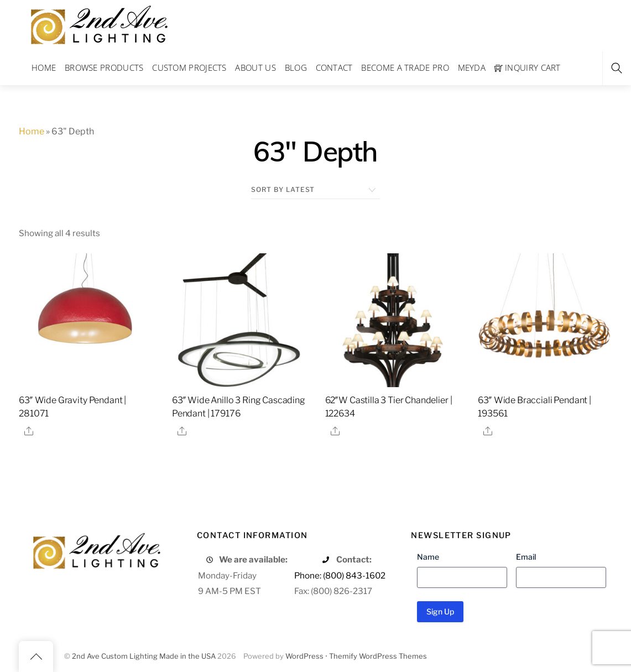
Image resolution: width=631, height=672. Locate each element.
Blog (296, 67)
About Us (255, 67)
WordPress (304, 656)
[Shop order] (315, 190)
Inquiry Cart (528, 67)
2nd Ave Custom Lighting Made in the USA (144, 656)
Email (526, 557)
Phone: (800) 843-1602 (340, 575)
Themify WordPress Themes (378, 656)
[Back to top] (36, 657)
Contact (334, 67)
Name (428, 557)
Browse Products (104, 67)
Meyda (472, 67)
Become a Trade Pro (405, 67)
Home (44, 67)
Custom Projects (189, 67)
